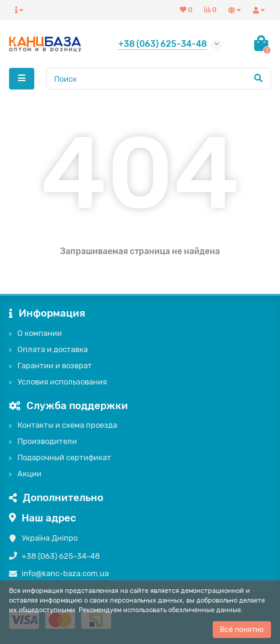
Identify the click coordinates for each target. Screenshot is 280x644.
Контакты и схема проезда (67, 425)
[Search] (159, 79)
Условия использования (62, 382)
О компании (40, 333)
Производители (47, 441)
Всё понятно (242, 630)
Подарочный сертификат (64, 457)
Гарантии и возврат (55, 366)
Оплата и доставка (53, 349)
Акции (29, 474)
